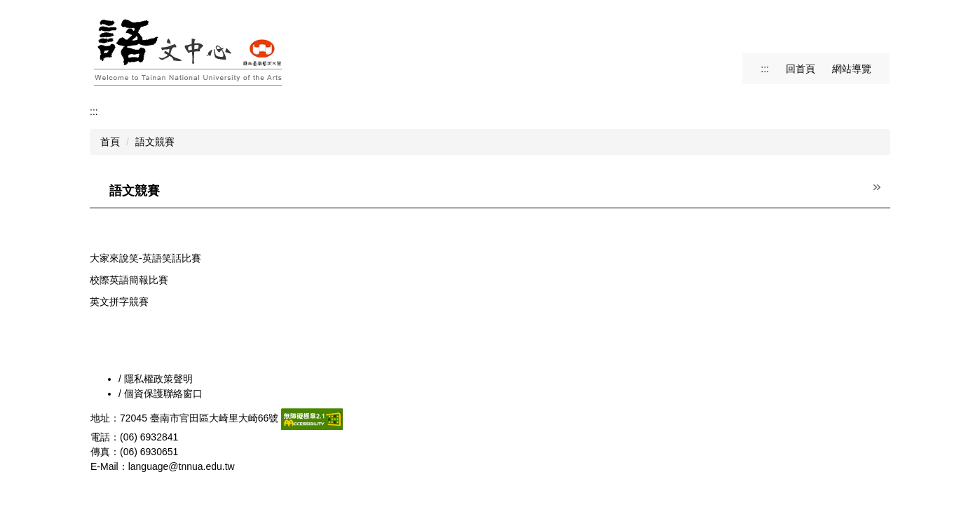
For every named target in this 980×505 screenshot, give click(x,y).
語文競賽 (155, 142)
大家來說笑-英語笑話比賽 (145, 258)
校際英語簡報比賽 (129, 280)
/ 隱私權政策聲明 (156, 379)
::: (765, 69)
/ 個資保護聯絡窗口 (161, 393)
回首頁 (801, 69)
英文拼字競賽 (119, 302)
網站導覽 (852, 69)
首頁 (110, 142)
